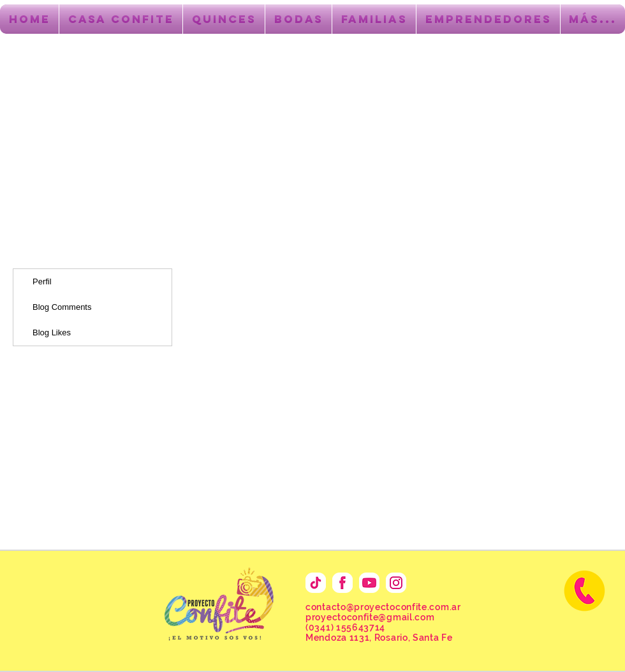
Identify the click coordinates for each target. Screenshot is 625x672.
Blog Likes (52, 332)
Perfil (42, 281)
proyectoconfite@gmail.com (370, 617)
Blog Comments (62, 307)
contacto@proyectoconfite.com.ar (383, 607)
